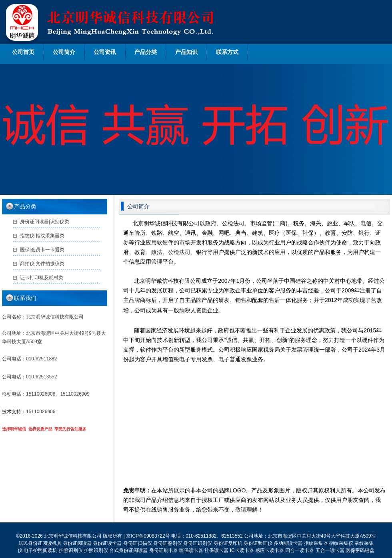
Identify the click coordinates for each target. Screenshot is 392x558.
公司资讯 (105, 52)
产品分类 (146, 52)
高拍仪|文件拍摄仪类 (42, 264)
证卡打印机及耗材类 (42, 278)
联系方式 (227, 52)
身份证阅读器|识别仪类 (45, 222)
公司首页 (23, 52)
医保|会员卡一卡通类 (42, 250)
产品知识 (186, 52)
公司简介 (64, 52)
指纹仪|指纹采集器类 (42, 236)
